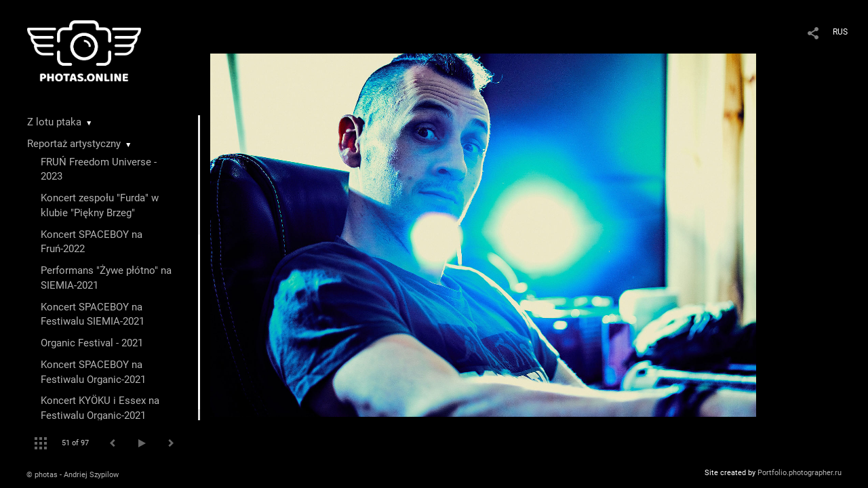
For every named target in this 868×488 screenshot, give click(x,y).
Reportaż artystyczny (74, 144)
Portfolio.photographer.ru (800, 473)
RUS (840, 32)
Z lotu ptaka (54, 122)
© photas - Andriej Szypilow (73, 475)
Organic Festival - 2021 (92, 343)
